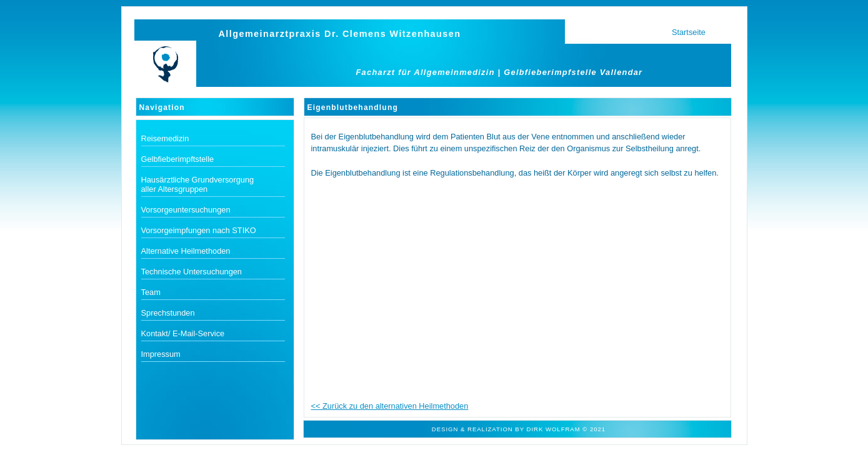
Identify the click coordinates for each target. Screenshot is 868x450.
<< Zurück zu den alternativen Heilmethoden (390, 406)
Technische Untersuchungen (192, 272)
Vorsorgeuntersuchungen (186, 210)
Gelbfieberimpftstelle (178, 159)
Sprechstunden (168, 313)
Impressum (161, 354)
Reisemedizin (165, 138)
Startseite (689, 32)
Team (151, 292)
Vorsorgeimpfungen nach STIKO (199, 230)
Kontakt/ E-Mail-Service (183, 333)
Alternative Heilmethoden (186, 251)
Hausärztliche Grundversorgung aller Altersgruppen (198, 184)
